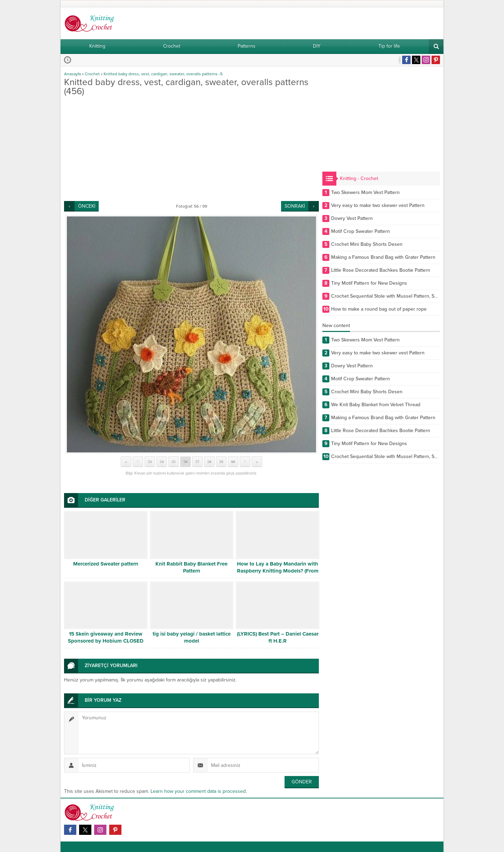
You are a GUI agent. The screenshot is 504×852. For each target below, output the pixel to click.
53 (150, 462)
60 (233, 462)
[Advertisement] (191, 148)
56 (186, 462)
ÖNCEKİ (87, 206)
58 (209, 462)
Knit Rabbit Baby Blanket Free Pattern (191, 567)
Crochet (92, 74)
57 (198, 462)
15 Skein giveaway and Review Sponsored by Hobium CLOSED (106, 637)
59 (221, 462)
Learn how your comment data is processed (198, 791)
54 (162, 462)
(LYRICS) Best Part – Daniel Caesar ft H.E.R (278, 637)
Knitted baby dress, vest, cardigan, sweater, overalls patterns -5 (163, 74)
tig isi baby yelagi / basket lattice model (192, 637)
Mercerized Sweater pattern (106, 564)
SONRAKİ (295, 206)
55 (174, 462)
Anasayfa (72, 74)
